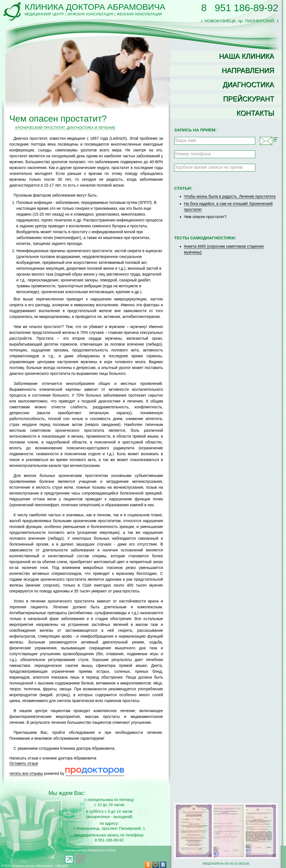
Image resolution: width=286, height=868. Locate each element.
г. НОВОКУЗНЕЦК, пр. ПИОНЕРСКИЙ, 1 (240, 18)
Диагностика (248, 85)
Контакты (255, 113)
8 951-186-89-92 (109, 840)
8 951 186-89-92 (240, 8)
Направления (248, 70)
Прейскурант (248, 99)
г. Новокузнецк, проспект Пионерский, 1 (109, 828)
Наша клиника (246, 56)
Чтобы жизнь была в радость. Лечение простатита (230, 196)
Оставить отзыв (24, 763)
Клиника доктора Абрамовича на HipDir (90, 850)
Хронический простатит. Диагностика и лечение (65, 128)
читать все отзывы (26, 773)
